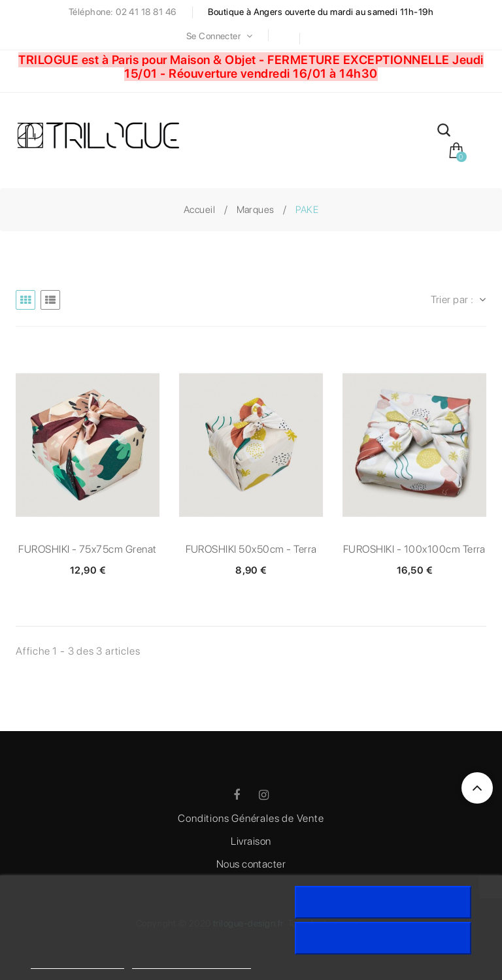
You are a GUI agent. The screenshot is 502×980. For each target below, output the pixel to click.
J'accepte (383, 902)
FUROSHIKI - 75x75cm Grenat (87, 549)
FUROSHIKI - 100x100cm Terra (414, 549)
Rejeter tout (383, 938)
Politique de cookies (77, 963)
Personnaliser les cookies (192, 963)
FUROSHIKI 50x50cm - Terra (251, 549)
